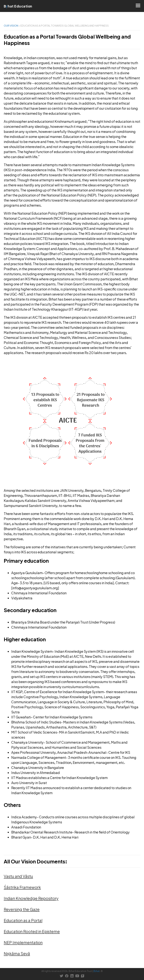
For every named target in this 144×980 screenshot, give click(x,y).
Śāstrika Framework (22, 887)
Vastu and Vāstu (18, 876)
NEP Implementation (23, 942)
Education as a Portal (23, 920)
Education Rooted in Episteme (32, 931)
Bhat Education (18, 6)
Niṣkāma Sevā (17, 954)
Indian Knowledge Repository (31, 898)
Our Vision (11, 26)
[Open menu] (138, 6)
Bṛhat (97, 971)
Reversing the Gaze (22, 909)
